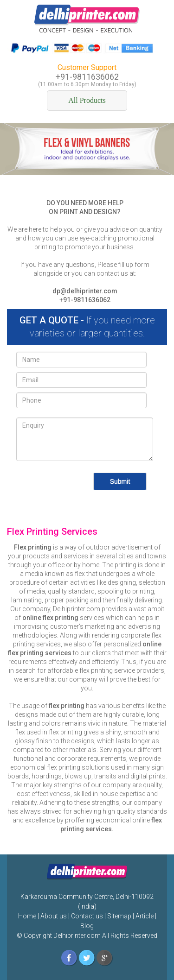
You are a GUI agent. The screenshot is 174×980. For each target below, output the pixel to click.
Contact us (87, 916)
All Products (87, 100)
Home (27, 916)
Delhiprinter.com (76, 936)
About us (54, 916)
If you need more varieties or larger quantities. (87, 327)
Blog (87, 926)
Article (145, 916)
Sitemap (119, 916)
